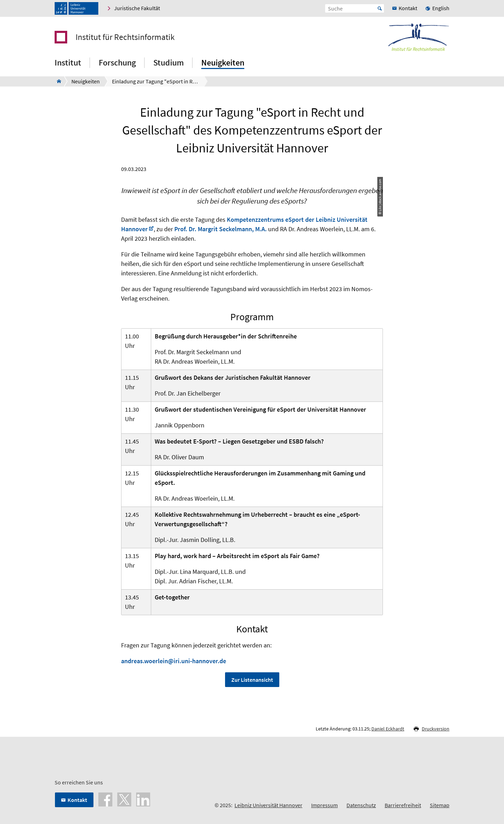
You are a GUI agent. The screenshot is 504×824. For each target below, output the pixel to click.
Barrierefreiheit (403, 805)
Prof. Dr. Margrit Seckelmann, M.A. (220, 229)
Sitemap (440, 805)
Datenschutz (361, 805)
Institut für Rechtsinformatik (125, 37)
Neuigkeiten (223, 63)
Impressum (324, 805)
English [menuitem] (441, 8)
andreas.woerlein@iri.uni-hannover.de (174, 661)
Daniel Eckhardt (388, 729)
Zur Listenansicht (252, 680)
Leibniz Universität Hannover (268, 805)
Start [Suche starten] (380, 8)
